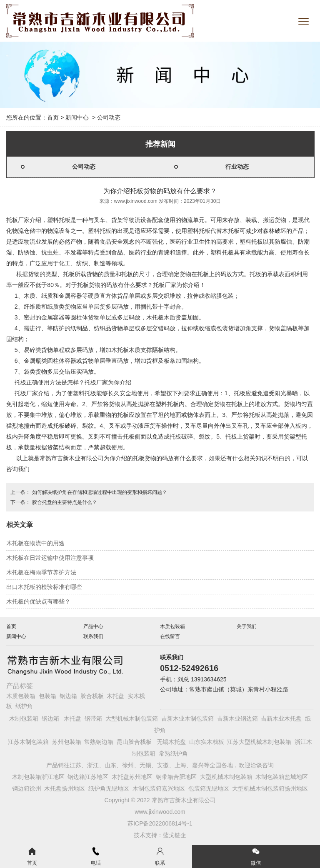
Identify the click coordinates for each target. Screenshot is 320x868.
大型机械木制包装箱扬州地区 (270, 788)
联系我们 (93, 636)
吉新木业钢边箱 (237, 718)
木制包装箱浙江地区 (38, 777)
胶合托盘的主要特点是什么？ (64, 502)
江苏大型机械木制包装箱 (259, 742)
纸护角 (24, 706)
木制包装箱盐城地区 (282, 777)
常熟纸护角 (173, 753)
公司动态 (84, 167)
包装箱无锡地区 (209, 788)
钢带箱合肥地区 (176, 777)
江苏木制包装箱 (28, 742)
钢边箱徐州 (27, 788)
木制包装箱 (24, 718)
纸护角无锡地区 (109, 788)
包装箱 (47, 696)
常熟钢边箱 (99, 742)
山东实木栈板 (207, 742)
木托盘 (115, 696)
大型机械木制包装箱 (132, 718)
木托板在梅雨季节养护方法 (41, 572)
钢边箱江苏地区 (88, 777)
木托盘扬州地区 (65, 788)
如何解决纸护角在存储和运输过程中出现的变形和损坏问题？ (99, 492)
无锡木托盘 (171, 742)
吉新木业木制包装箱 (187, 718)
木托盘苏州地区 (132, 777)
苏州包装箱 (67, 742)
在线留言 (170, 636)
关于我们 (247, 626)
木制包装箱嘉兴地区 (159, 788)
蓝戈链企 (175, 835)
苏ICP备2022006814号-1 (160, 823)
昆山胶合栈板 (134, 742)
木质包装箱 (172, 626)
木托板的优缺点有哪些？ (38, 601)
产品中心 (93, 626)
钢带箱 (93, 718)
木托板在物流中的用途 (35, 543)
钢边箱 (68, 696)
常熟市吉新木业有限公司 (72, 458)
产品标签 (20, 686)
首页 (53, 117)
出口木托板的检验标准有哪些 (44, 587)
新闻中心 (77, 117)
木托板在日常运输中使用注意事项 (50, 558)
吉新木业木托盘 (281, 718)
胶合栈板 (92, 696)
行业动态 (237, 167)
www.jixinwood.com (136, 201)
